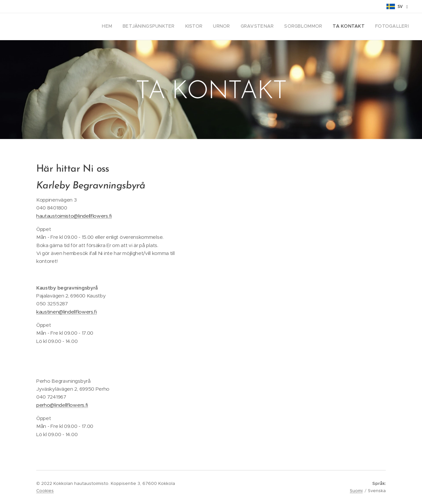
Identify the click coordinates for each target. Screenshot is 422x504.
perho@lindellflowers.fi (62, 405)
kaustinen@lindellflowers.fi (67, 312)
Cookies (45, 491)
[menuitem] (337, 27)
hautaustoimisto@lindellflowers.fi (74, 216)
